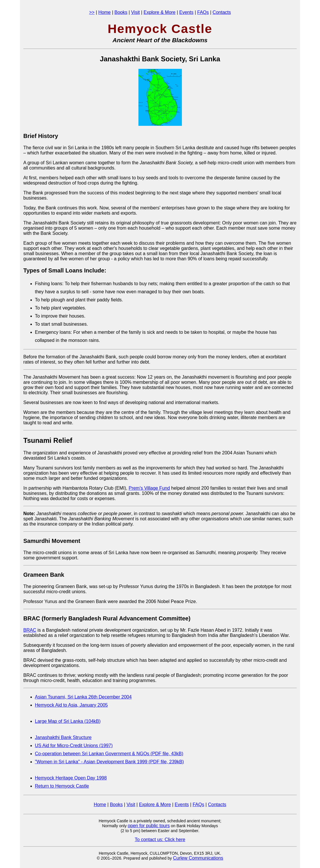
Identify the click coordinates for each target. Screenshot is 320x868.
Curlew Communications (198, 858)
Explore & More (160, 12)
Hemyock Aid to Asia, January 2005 (72, 705)
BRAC (30, 630)
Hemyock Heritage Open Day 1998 (71, 778)
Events (186, 12)
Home (105, 12)
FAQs (203, 12)
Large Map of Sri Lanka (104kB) (68, 721)
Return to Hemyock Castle (62, 786)
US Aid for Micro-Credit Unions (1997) (74, 746)
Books (121, 12)
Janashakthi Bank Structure (63, 737)
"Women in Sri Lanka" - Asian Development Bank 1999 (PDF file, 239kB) (109, 762)
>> (92, 12)
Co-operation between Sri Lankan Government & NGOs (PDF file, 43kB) (109, 754)
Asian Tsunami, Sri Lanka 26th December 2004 (83, 697)
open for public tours (149, 826)
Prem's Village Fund (149, 488)
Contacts (222, 12)
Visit (136, 12)
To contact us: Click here (160, 840)
